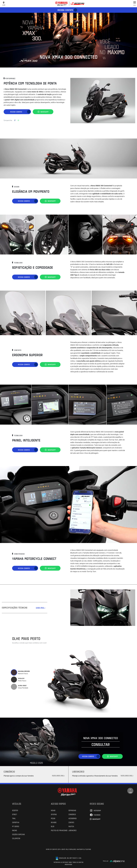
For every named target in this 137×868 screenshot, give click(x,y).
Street (15, 814)
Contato (71, 822)
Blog (53, 826)
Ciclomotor (16, 838)
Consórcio (72, 814)
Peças (53, 818)
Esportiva (16, 822)
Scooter (15, 810)
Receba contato (65, 10)
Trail (14, 818)
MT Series (16, 826)
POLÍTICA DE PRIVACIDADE (59, 830)
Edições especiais (18, 834)
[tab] (14, 672)
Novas (53, 810)
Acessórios (73, 818)
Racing (14, 830)
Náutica (71, 826)
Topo (130, 791)
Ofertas (54, 814)
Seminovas (72, 810)
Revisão (54, 822)
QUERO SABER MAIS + (58, 775)
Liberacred (72, 830)
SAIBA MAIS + (41, 608)
